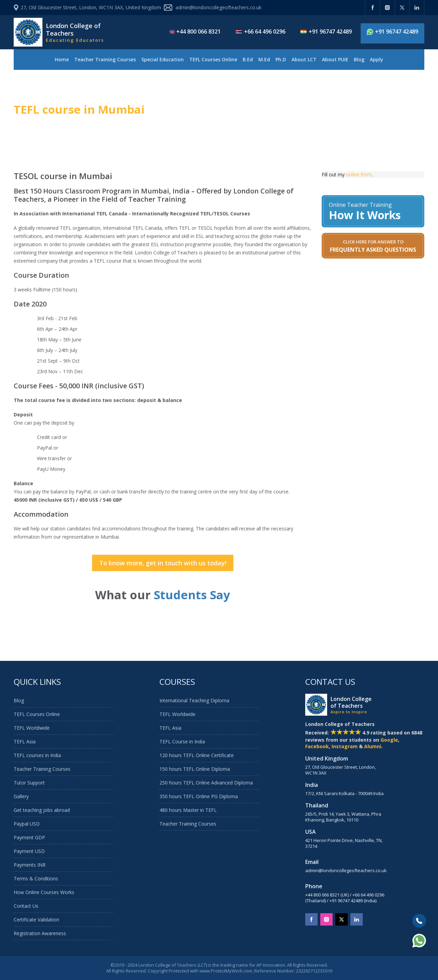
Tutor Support (29, 783)
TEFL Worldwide (32, 728)
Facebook (317, 746)
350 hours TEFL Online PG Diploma (199, 796)
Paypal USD (27, 824)
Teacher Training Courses (105, 59)
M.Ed (264, 59)
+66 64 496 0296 (261, 32)
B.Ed (248, 59)
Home (62, 59)
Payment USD (29, 851)
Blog (359, 59)
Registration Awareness (40, 933)
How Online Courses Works (44, 892)
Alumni (373, 746)
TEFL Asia (25, 742)
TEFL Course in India (182, 742)
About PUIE (335, 59)
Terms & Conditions (36, 878)
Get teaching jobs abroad (42, 810)
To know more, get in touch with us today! (163, 563)
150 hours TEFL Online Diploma (195, 769)
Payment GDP (29, 837)
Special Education (163, 59)
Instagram (345, 746)
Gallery (21, 796)
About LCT (304, 59)
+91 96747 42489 (326, 32)
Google (389, 740)
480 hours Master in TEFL (188, 810)
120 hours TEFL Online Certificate (197, 755)
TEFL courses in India (37, 755)
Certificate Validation (36, 920)
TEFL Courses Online (213, 59)
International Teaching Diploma (194, 700)
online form (359, 174)
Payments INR (30, 865)
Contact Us (26, 906)
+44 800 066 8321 (195, 32)
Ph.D (281, 59)
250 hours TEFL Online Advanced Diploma (206, 783)
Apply (377, 59)
